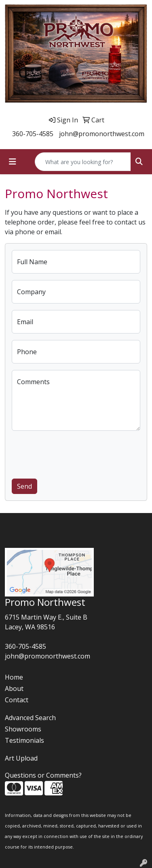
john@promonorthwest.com (102, 134)
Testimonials (24, 740)
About (14, 688)
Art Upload (21, 758)
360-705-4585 (33, 134)
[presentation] (73, 453)
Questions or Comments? (43, 775)
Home (14, 677)
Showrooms (23, 729)
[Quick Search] (83, 162)
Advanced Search (30, 718)
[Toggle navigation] (13, 162)
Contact (17, 700)
